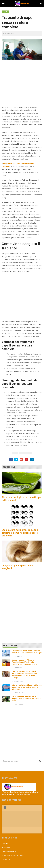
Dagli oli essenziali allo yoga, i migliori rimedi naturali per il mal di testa (27, 699)
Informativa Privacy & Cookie (13, 842)
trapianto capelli (25, 453)
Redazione (6, 835)
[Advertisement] (22, 84)
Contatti (5, 831)
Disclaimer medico (9, 838)
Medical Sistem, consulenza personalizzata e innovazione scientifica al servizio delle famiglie (24, 675)
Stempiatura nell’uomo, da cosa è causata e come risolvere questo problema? (20, 533)
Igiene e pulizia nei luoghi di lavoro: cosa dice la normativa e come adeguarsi (27, 687)
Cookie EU (6, 846)
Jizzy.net (28, 863)
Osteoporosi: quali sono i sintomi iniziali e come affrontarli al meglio (27, 652)
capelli (15, 453)
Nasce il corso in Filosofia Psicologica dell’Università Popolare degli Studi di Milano (24, 662)
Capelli (5, 12)
